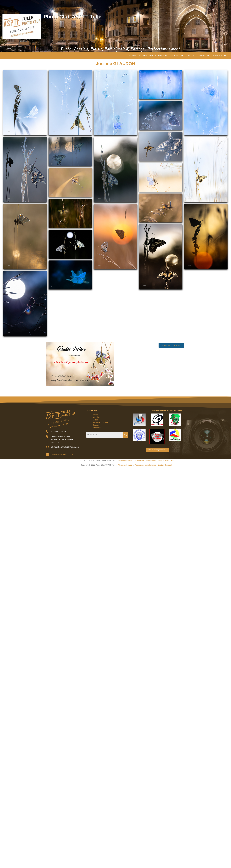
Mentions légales (125, 461)
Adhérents (219, 56)
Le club (95, 420)
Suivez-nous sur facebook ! (62, 455)
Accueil (126, 56)
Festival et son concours (149, 56)
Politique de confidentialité (145, 461)
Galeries (202, 56)
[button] (149, 56)
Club (188, 56)
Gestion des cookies (166, 461)
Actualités (174, 56)
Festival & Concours (100, 423)
